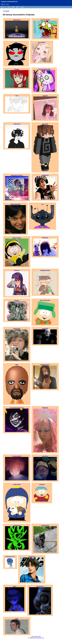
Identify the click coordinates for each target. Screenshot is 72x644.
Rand (9, 7)
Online (13, 7)
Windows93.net (40, 638)
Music (18, 7)
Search (22, 7)
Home (3, 7)
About (33, 636)
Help (36, 636)
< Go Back (6, 11)
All (6, 7)
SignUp (3, 4)
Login (7, 4)
